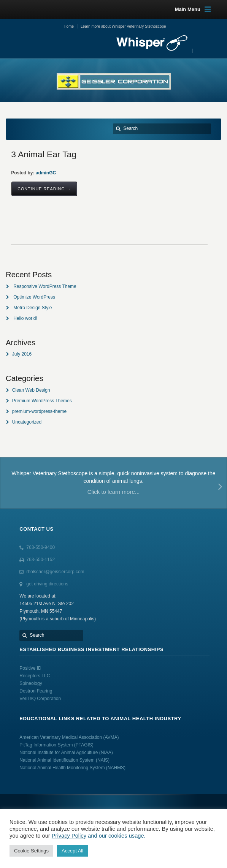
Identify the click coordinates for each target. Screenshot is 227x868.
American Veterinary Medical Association (61, 737)
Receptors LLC (35, 676)
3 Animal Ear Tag (44, 154)
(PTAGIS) (84, 745)
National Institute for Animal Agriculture (59, 753)
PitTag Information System (47, 745)
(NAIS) (103, 760)
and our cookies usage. (116, 836)
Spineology (31, 683)
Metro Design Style (33, 308)
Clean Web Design (31, 390)
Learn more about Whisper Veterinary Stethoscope (123, 26)
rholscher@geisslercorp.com (55, 572)
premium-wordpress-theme (39, 411)
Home (69, 26)
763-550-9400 (40, 547)
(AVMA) (111, 737)
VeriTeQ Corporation (40, 699)
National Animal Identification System (58, 760)
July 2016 (22, 354)
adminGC (46, 173)
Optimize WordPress (34, 297)
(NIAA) (107, 753)
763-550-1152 (40, 560)
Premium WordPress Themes (42, 401)
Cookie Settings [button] (31, 851)
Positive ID (30, 668)
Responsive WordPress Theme (45, 286)
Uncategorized (27, 422)
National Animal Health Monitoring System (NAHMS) (72, 768)
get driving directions (47, 584)
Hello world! (25, 318)
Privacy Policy (69, 836)
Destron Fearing (36, 691)
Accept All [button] (72, 851)
